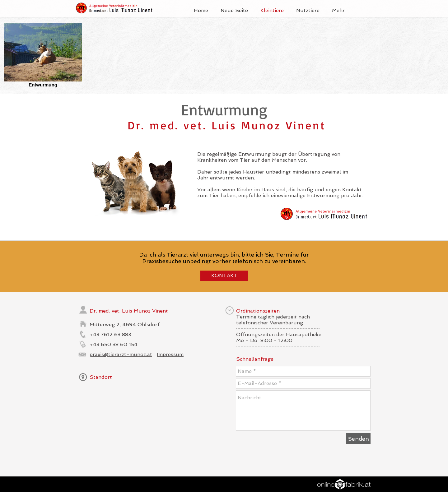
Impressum (170, 354)
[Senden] (358, 439)
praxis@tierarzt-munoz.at (121, 354)
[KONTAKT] (224, 276)
